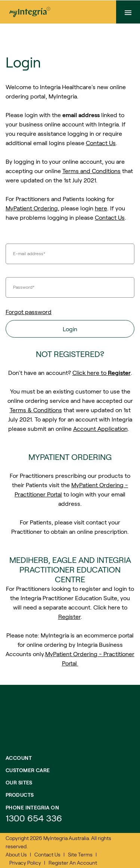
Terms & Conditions (36, 410)
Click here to (102, 372)
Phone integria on (32, 807)
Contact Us (101, 143)
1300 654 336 (34, 818)
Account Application (100, 428)
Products (20, 795)
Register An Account (73, 863)
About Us (16, 854)
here (101, 208)
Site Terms (80, 854)
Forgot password (29, 312)
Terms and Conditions (91, 171)
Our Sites (19, 782)
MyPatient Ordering (32, 208)
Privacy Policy (25, 863)
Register (69, 616)
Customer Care (28, 770)
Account (19, 758)
